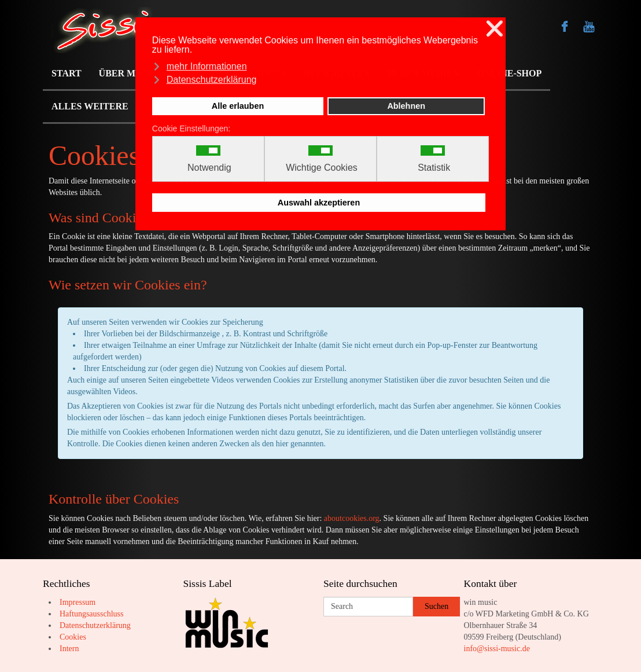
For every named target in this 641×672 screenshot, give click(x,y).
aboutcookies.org (352, 518)
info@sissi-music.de (497, 649)
